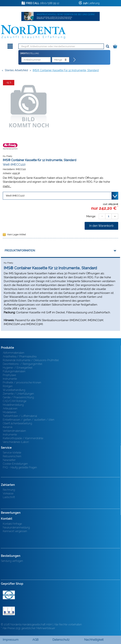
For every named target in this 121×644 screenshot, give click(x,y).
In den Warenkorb (101, 226)
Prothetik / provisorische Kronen (22, 382)
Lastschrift (9, 497)
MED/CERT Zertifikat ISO (9, 595)
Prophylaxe (9, 375)
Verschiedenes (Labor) (16, 442)
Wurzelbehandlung (14, 390)
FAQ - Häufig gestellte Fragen (20, 467)
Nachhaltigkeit (94, 640)
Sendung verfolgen (12, 561)
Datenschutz (61, 640)
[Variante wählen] (61, 196)
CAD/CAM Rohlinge (15, 401)
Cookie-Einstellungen (15, 464)
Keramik (8, 427)
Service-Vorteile (12, 453)
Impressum (11, 640)
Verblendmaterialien (14, 431)
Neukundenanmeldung (16, 527)
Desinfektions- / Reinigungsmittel (22, 364)
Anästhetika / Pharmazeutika (20, 356)
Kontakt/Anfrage (12, 524)
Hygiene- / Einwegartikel (18, 368)
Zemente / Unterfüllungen (18, 394)
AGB (36, 640)
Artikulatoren (10, 409)
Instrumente (10, 379)
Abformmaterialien (14, 353)
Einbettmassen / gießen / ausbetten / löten (29, 420)
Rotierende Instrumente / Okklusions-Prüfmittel (31, 360)
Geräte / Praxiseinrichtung (18, 397)
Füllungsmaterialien (14, 371)
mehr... (7, 186)
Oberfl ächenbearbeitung (17, 423)
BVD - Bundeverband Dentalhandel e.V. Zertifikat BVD (9, 611)
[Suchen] (108, 47)
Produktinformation (20, 251)
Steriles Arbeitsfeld (16, 70)
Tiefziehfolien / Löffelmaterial (20, 416)
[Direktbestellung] (75, 60)
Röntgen (8, 386)
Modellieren (10, 412)
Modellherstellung (13, 405)
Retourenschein (12, 456)
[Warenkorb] (116, 46)
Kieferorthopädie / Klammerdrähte (23, 438)
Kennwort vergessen (15, 531)
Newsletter (9, 460)
